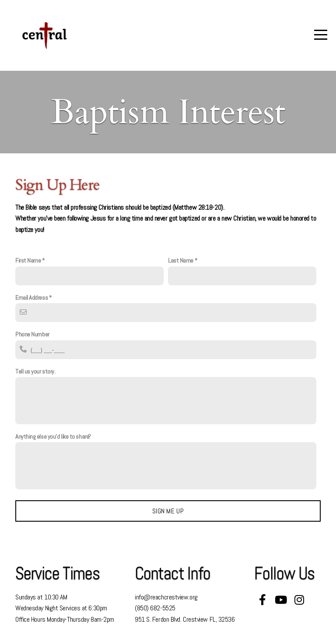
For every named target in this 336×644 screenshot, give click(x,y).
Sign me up (168, 511)
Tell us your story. (35, 371)
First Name (28, 260)
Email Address (31, 298)
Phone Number (32, 334)
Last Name (181, 260)
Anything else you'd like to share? (53, 436)
